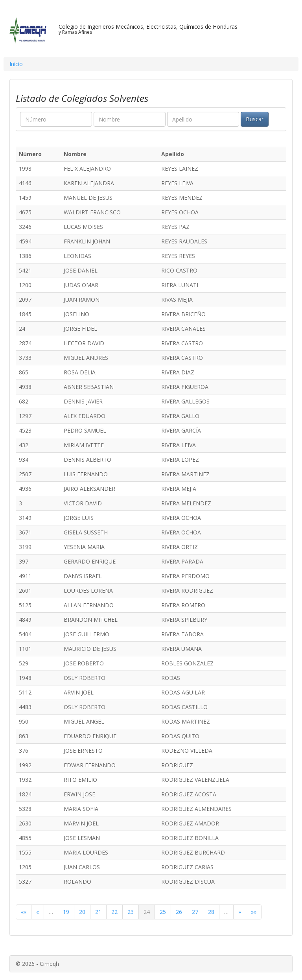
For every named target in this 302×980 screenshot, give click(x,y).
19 (66, 912)
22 (114, 912)
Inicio (16, 64)
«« (24, 912)
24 (147, 912)
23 (131, 912)
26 (179, 912)
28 (211, 912)
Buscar (255, 119)
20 (82, 912)
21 (98, 912)
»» (254, 912)
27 (195, 912)
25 (163, 912)
